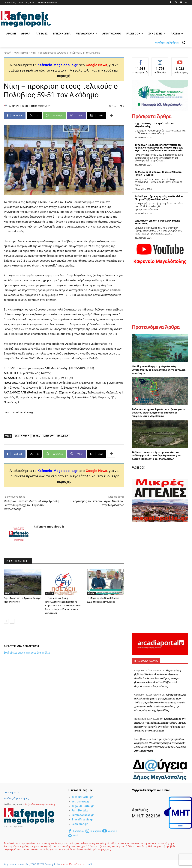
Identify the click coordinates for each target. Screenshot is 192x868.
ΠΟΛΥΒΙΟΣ (63, 436)
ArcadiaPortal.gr (82, 797)
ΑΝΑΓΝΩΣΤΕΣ (11, 593)
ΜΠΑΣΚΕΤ (49, 436)
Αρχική (7, 53)
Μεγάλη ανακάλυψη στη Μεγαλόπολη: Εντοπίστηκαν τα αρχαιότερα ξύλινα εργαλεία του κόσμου (159, 370)
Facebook (79, 831)
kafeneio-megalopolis (24, 106)
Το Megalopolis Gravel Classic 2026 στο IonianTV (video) (158, 173)
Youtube (112, 831)
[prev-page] (6, 621)
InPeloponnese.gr (83, 815)
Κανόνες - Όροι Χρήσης (16, 798)
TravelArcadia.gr (82, 819)
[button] (172, 43)
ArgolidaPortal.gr (83, 806)
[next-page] (12, 621)
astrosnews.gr (81, 802)
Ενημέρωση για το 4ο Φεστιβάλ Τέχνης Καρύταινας (157, 222)
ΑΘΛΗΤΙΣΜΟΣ (21, 53)
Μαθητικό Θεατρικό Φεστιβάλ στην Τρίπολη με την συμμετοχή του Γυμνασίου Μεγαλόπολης (31, 505)
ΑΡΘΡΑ (36, 436)
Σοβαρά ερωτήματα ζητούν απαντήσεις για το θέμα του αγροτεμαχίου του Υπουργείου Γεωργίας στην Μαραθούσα (158, 413)
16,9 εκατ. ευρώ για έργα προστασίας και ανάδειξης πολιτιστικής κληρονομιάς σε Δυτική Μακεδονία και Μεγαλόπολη (156, 456)
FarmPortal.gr (81, 811)
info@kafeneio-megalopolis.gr (40, 804)
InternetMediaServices (73, 864)
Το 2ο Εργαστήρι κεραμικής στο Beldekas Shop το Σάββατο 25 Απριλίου (159, 198)
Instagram (96, 831)
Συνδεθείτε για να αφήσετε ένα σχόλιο (27, 653)
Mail (75, 836)
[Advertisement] (92, 18)
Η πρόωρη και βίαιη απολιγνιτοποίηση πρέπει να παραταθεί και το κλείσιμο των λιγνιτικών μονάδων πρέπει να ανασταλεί (63, 606)
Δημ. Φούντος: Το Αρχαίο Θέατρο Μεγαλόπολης (154, 125)
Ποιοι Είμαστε (11, 792)
